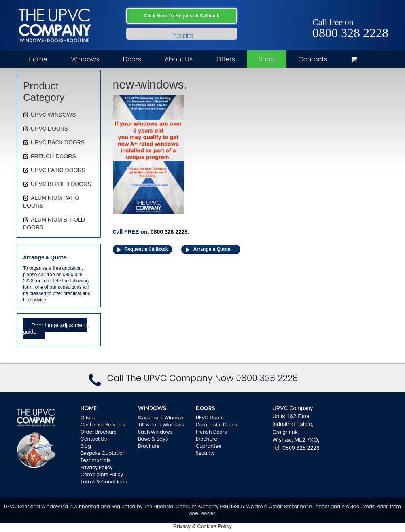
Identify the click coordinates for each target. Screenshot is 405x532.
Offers (226, 59)
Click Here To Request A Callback (182, 16)
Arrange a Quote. (212, 249)
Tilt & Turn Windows (161, 425)
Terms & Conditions (104, 482)
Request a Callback (146, 249)
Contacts (313, 59)
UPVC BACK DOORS (58, 142)
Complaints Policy (102, 474)
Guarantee (209, 446)
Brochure (149, 446)
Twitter (371, 13)
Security (205, 453)
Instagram (383, 13)
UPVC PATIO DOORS (58, 170)
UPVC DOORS (49, 129)
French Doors (211, 432)
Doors (132, 59)
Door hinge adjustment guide (55, 328)
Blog (86, 446)
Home (38, 59)
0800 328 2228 (350, 33)
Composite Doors (216, 425)
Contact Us (94, 439)
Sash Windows (155, 432)
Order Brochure (99, 432)
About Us (179, 59)
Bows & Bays (153, 439)
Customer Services (103, 425)
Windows (85, 59)
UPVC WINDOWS (53, 115)
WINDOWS (152, 408)
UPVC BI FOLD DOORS (61, 184)
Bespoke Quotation (103, 453)
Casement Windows (162, 417)
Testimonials (96, 460)
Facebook (360, 13)
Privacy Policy (97, 467)
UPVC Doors (210, 417)
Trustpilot (182, 36)
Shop (267, 59)
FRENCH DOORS (53, 156)
